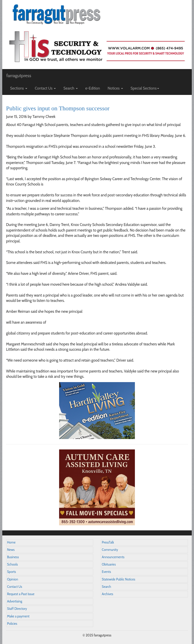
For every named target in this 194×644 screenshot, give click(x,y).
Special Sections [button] (145, 88)
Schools (12, 564)
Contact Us (15, 587)
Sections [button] (19, 88)
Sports (11, 572)
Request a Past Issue (21, 594)
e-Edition (93, 88)
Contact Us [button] (45, 88)
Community (110, 550)
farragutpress (19, 76)
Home (11, 542)
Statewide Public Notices (118, 579)
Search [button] (71, 88)
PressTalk (108, 542)
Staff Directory (17, 609)
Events (106, 572)
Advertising (15, 601)
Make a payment (18, 616)
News (11, 550)
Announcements (113, 557)
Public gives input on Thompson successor (58, 108)
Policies (12, 624)
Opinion (13, 579)
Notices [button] (115, 88)
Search (106, 587)
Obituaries (109, 564)
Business (13, 557)
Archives (107, 594)
